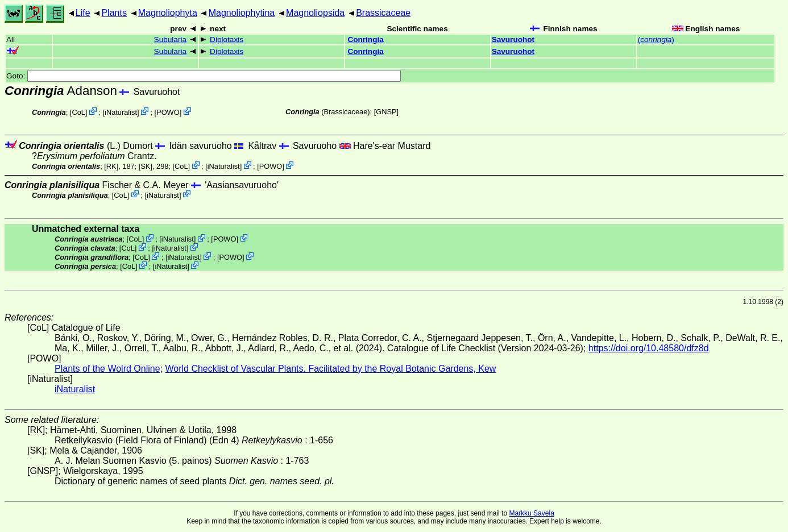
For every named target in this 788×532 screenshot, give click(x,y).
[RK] (111, 166)
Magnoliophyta (168, 13)
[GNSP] (386, 112)
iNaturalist (121, 112)
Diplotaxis (227, 40)
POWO (168, 112)
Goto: (204, 76)
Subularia (170, 40)
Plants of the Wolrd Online (107, 369)
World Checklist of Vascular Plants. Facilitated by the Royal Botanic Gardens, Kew (330, 369)
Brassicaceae (383, 13)
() (656, 40)
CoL (78, 112)
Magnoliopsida (315, 13)
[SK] (146, 166)
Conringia (365, 40)
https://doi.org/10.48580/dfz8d (649, 348)
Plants (114, 13)
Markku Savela (531, 513)
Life (83, 13)
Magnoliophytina (242, 13)
